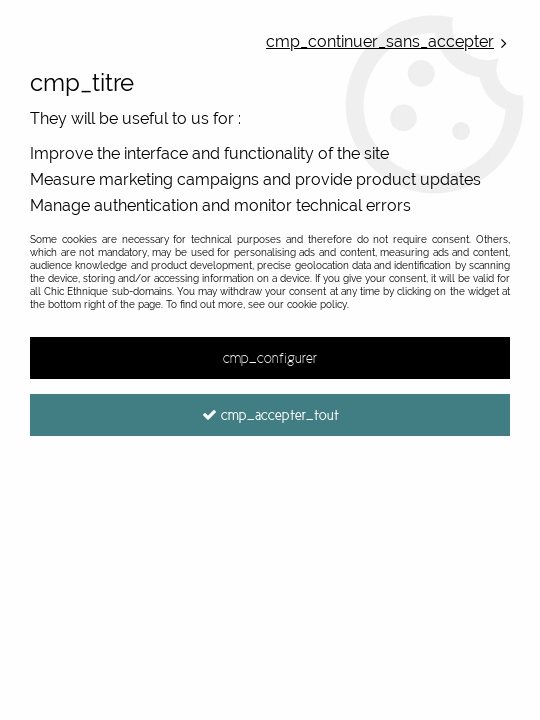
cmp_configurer (270, 358)
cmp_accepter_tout (270, 415)
